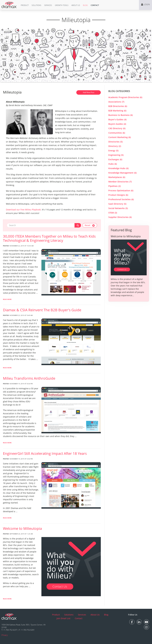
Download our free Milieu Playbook (23, 210)
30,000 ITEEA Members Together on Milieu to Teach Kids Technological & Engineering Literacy (49, 238)
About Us (76, 5)
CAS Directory (117, 128)
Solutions (36, 5)
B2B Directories (118, 106)
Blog (85, 5)
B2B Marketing (117, 111)
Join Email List (63, 618)
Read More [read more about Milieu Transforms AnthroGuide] (7, 443)
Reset (90, 225)
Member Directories (120, 182)
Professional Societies (121, 199)
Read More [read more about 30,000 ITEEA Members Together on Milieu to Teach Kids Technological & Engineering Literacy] (7, 299)
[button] (25, 5)
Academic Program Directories (125, 97)
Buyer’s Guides (117, 119)
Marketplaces (117, 177)
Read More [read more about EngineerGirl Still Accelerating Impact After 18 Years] (7, 518)
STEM (113, 213)
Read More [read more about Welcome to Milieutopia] (7, 599)
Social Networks (118, 208)
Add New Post (89, 92)
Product (25, 5)
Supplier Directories (120, 217)
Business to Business (121, 115)
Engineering (116, 155)
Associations (116, 102)
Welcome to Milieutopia (22, 528)
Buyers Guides (117, 124)
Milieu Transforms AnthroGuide (29, 378)
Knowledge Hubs (118, 168)
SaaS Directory (117, 204)
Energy (113, 151)
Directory (115, 146)
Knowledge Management (122, 173)
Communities (117, 133)
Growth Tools (62, 5)
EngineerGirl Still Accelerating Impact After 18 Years (45, 453)
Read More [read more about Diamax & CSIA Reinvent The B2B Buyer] (7, 368)
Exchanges (115, 159)
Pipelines (115, 186)
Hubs (113, 164)
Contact (95, 5)
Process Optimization (121, 190)
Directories (115, 142)
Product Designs (118, 195)
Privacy (5, 635)
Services (48, 5)
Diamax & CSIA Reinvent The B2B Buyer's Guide (42, 310)
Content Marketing (120, 137)
